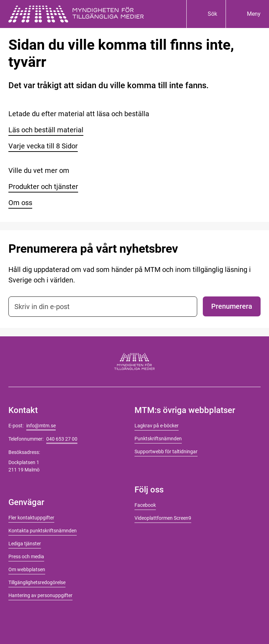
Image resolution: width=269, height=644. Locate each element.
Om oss (20, 203)
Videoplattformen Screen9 (163, 518)
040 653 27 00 (62, 439)
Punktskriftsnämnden (158, 439)
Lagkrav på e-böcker (157, 426)
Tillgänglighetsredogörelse (37, 582)
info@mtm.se (41, 426)
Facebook (145, 505)
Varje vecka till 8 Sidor (43, 146)
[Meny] (247, 14)
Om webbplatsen (27, 569)
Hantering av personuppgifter (40, 595)
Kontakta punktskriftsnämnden (43, 531)
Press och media (26, 556)
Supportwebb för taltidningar (166, 451)
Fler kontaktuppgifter (31, 518)
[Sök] (206, 14)
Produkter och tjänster (43, 187)
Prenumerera (232, 306)
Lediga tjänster (25, 544)
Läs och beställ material (46, 130)
